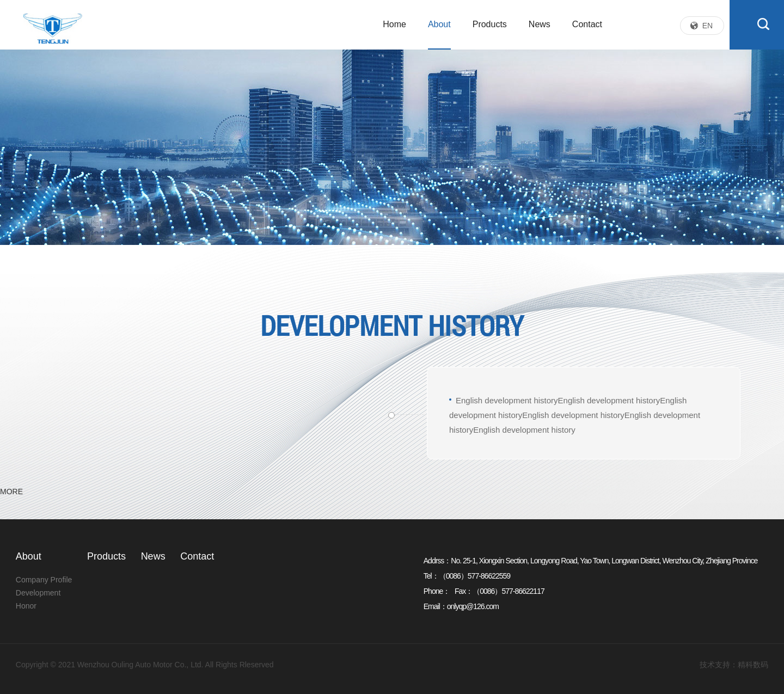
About (439, 24)
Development (38, 593)
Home (394, 24)
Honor (26, 606)
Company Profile (44, 580)
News (540, 24)
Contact (587, 24)
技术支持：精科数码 (734, 665)
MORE (11, 492)
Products (490, 24)
